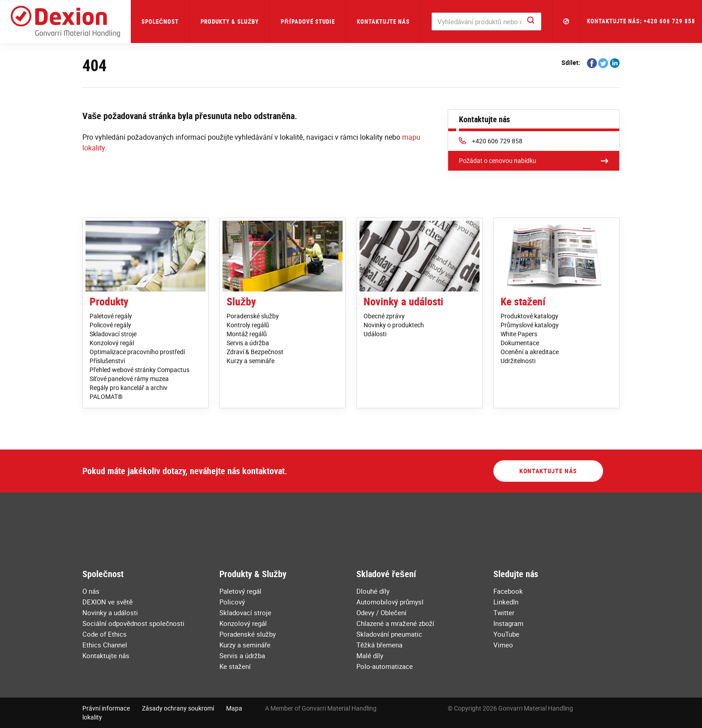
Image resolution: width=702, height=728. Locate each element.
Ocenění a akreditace (530, 352)
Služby (241, 301)
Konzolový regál (112, 343)
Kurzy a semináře (250, 361)
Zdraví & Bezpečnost (255, 352)
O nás (91, 591)
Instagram (508, 623)
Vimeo (503, 645)
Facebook (508, 591)
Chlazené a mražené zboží (395, 623)
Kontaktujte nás (383, 21)
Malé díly (370, 655)
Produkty (109, 301)
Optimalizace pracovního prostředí (137, 352)
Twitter (504, 612)
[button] (566, 21)
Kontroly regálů (248, 325)
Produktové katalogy (529, 316)
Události (375, 334)
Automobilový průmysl (390, 602)
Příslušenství (107, 361)
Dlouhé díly (373, 591)
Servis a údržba (248, 343)
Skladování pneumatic (389, 634)
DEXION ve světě (108, 602)
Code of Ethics (105, 634)
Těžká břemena (379, 645)
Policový (232, 602)
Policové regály (110, 325)
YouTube (506, 634)
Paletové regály (111, 316)
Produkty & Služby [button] (230, 21)
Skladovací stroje (113, 334)
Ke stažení (523, 301)
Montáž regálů (247, 334)
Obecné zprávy (384, 316)
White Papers (519, 334)
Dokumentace (520, 343)
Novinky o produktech (394, 325)
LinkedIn (506, 602)
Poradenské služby (253, 316)
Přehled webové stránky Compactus (139, 370)
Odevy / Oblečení (381, 612)
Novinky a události (403, 301)
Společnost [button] (160, 21)
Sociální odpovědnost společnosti (133, 623)
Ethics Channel (105, 645)
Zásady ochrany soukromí (178, 708)
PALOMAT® (106, 396)
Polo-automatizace (385, 666)
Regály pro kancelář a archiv (128, 388)
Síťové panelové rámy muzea (129, 379)
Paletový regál (240, 591)
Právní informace (106, 708)
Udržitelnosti (518, 361)
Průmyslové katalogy (530, 325)
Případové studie (308, 21)
